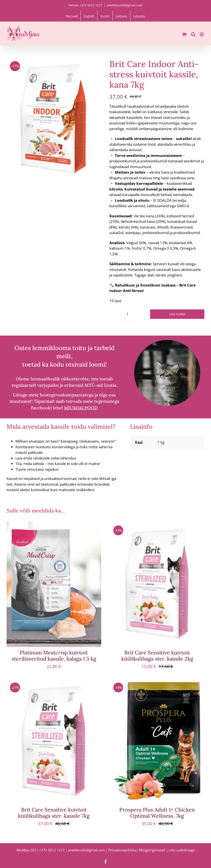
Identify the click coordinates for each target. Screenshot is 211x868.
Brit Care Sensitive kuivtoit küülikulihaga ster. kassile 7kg (54, 813)
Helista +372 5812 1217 (85, 5)
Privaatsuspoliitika (122, 850)
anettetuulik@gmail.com (125, 5)
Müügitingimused (152, 850)
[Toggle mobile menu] (202, 34)
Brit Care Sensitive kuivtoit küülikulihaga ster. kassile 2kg (157, 656)
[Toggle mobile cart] (184, 34)
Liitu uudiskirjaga (182, 850)
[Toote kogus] (128, 314)
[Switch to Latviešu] (139, 16)
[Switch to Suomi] (105, 16)
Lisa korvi (177, 314)
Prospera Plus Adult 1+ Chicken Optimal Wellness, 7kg (157, 813)
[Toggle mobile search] (193, 34)
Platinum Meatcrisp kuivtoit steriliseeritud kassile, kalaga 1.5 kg (54, 656)
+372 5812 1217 (52, 850)
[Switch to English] (89, 16)
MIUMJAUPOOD (81, 408)
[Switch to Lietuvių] (121, 16)
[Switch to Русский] (72, 16)
